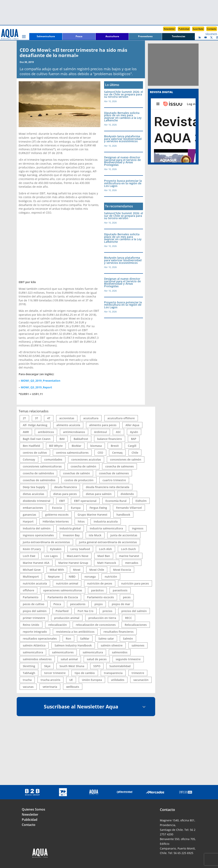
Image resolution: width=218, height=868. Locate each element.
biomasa (96, 446)
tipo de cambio (85, 673)
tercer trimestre (55, 673)
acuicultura (91, 418)
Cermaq (117, 453)
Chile (135, 453)
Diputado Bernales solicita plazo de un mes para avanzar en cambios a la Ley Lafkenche (123, 117)
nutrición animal (67, 583)
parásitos (97, 590)
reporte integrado (35, 632)
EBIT (62, 501)
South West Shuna (72, 666)
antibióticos (46, 432)
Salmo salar (106, 639)
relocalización (58, 625)
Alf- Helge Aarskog (35, 425)
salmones (138, 645)
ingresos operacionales (38, 535)
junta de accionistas (124, 535)
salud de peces (97, 659)
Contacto (212, 29)
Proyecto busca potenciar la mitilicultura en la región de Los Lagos (123, 183)
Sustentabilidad (120, 666)
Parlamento (31, 597)
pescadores (78, 604)
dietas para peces (65, 494)
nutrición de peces (100, 583)
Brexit (115, 446)
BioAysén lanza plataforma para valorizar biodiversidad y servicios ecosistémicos (123, 139)
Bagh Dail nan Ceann (37, 439)
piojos (99, 604)
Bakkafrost (81, 439)
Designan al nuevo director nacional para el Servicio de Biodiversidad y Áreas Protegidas (122, 161)
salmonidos (120, 652)
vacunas (28, 687)
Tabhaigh (29, 673)
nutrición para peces (135, 583)
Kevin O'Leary (32, 549)
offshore (28, 590)
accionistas (67, 418)
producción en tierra (102, 618)
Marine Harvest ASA (36, 563)
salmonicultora (33, 652)
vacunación (141, 680)
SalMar (85, 639)
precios (107, 611)
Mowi (77, 570)
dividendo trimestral (37, 501)
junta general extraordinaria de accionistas (108, 542)
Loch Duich (128, 549)
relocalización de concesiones (96, 625)
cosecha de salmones (120, 466)
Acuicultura (112, 36)
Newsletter (169, 29)
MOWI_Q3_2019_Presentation (41, 381)
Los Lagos (51, 556)
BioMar (76, 446)
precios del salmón (134, 611)
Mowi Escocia (122, 570)
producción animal (67, 618)
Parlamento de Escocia (63, 597)
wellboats (73, 687)
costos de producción (79, 480)
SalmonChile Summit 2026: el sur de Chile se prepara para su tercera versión (124, 94)
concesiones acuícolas (86, 459)
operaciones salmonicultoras (63, 590)
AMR (26, 432)
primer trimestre (34, 618)
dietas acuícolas (33, 494)
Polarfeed (62, 611)
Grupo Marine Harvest (93, 515)
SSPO (97, 666)
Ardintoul (100, 432)
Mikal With (57, 570)
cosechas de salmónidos (39, 480)
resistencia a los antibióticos (75, 632)
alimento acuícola (68, 425)
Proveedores (145, 36)
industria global (70, 528)
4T (49, 418)
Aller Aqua (132, 425)
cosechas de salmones (114, 473)
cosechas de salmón (76, 473)
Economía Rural (116, 501)
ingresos (138, 528)
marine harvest (129, 556)
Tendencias (179, 36)
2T (24, 418)
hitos (81, 521)
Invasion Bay (71, 535)
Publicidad (184, 29)
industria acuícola (106, 521)
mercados (132, 563)
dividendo (127, 494)
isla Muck (95, 535)
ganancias (29, 515)
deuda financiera (65, 487)
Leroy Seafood (80, 549)
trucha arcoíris (50, 680)
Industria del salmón (37, 528)
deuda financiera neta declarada (108, 487)
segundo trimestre (128, 659)
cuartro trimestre (114, 480)
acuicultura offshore (121, 418)
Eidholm (141, 501)
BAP (134, 439)
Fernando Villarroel (129, 508)
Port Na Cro (86, 611)
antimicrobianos (74, 432)
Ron (68, 639)
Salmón (128, 639)
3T (37, 418)
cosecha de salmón (83, 466)
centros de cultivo (35, 453)
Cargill (132, 446)
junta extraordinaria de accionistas (46, 542)
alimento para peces (103, 425)
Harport (28, 521)
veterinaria (50, 687)
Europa (76, 508)
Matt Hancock (107, 563)
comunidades (53, 459)
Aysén (134, 432)
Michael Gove (32, 570)
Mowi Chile (97, 570)
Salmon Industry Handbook (73, 645)
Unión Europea (92, 680)
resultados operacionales (40, 639)
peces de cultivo (34, 604)
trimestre (138, 673)
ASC (118, 432)
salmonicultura (93, 652)
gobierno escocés (57, 515)
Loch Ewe (29, 556)
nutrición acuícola (35, 583)
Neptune (54, 577)
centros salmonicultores (72, 453)
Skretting (29, 666)
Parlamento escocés (100, 597)
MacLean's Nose (78, 556)
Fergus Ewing (98, 508)
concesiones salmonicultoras (42, 466)
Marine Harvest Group (73, 563)
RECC (129, 618)
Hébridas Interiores (56, 521)
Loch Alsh (105, 549)
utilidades (118, 680)
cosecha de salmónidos (38, 473)
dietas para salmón (99, 494)
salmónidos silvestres (37, 659)
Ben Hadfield (31, 446)
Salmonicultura (46, 36)
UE (71, 680)
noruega (90, 577)
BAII (62, 439)
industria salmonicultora (106, 528)
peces (127, 597)
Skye (47, 666)
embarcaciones (33, 508)
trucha (27, 680)
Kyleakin (56, 549)
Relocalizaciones (136, 625)
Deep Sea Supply (34, 487)
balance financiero (110, 439)
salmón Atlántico (34, 645)
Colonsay (29, 459)
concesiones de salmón (126, 459)
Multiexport (31, 577)
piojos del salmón (35, 611)
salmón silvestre (112, 645)
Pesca (79, 36)
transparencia (113, 673)
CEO (100, 453)
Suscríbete (198, 29)
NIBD (72, 577)
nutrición (111, 577)
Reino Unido (31, 625)
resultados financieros (119, 632)
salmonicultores (63, 652)
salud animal (69, 659)
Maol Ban (104, 556)
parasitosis (120, 590)
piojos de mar (121, 604)
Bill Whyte (56, 446)
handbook (123, 515)
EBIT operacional (85, 501)
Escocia (57, 508)
